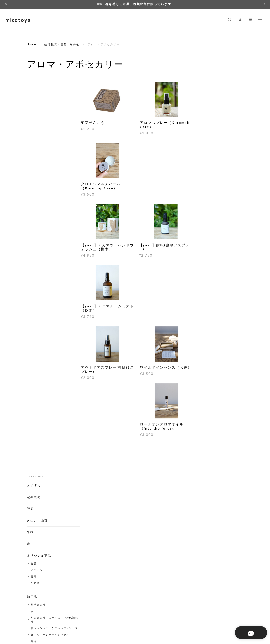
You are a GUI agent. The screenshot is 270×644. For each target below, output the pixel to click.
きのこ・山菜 (37, 126)
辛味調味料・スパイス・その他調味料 (48, 225)
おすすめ (34, 90)
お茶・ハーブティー (44, 324)
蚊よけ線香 (38, 421)
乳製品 (35, 278)
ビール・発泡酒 (41, 359)
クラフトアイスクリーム (46, 506)
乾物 (34, 254)
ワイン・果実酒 (41, 352)
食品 (34, 169)
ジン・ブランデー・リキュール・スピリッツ (48, 374)
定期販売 (34, 102)
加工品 (32, 202)
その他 (35, 188)
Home (32, 44)
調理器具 (34, 390)
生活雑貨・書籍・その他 (62, 44)
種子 (30, 402)
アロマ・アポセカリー (45, 428)
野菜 (30, 114)
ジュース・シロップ (44, 318)
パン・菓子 (36, 298)
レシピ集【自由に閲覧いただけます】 (46, 463)
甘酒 (34, 331)
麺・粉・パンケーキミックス (48, 246)
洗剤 (34, 447)
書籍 (34, 181)
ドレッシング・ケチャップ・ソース (47, 235)
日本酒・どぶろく (42, 365)
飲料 (30, 310)
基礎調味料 (38, 210)
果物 (30, 137)
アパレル (37, 175)
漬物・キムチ (40, 261)
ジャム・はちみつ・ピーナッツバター (48, 269)
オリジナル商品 (39, 161)
